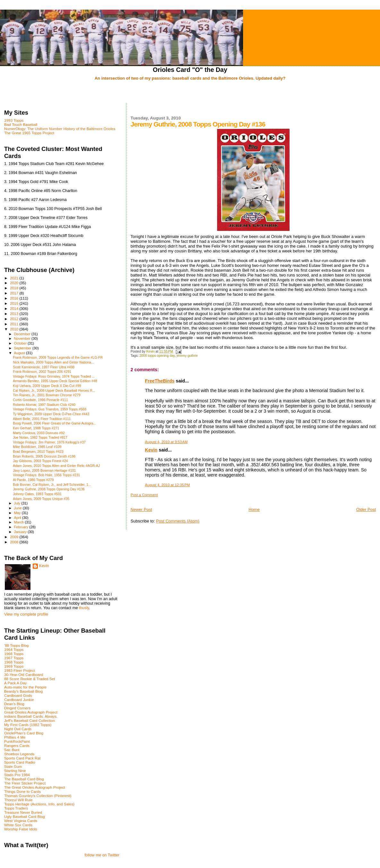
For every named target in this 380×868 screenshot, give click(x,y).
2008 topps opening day (157, 356)
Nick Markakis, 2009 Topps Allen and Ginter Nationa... (53, 362)
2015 (15, 303)
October (21, 343)
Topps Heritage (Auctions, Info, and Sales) (39, 804)
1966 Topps (14, 654)
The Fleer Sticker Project (25, 783)
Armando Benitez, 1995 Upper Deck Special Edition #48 (55, 381)
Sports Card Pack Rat (22, 758)
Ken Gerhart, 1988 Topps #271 (36, 428)
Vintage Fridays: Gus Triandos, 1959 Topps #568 (50, 409)
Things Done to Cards (22, 791)
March (20, 522)
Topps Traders (16, 808)
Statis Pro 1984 (17, 775)
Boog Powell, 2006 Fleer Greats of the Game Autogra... (54, 423)
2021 (15, 278)
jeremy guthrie (187, 356)
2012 (15, 319)
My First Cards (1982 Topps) (28, 725)
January (21, 532)
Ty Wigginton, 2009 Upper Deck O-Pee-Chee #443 (51, 414)
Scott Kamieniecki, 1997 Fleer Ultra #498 (44, 367)
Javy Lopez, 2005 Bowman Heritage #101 (44, 470)
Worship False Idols (21, 829)
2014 (15, 308)
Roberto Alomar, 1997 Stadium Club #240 (44, 405)
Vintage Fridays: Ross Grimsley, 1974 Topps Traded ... (54, 376)
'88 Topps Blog (16, 645)
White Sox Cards (18, 825)
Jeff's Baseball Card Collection (30, 720)
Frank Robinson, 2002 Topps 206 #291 (42, 372)
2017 (15, 293)
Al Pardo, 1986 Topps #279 (33, 480)
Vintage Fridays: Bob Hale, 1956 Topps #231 (46, 475)
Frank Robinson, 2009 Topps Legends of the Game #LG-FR (58, 357)
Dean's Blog (14, 704)
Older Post (366, 509)
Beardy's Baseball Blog (23, 691)
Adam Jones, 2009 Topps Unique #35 (41, 499)
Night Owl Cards (18, 729)
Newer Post (141, 509)
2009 (15, 537)
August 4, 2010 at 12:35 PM (167, 485)
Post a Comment (144, 495)
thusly (84, 608)
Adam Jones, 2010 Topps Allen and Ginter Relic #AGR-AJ (56, 466)
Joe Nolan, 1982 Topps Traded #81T (40, 437)
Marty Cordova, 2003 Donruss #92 (39, 433)
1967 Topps (14, 658)
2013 (15, 314)
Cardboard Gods (18, 695)
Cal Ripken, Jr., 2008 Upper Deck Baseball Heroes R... (54, 390)
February (22, 527)
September (23, 348)
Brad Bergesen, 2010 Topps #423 (38, 452)
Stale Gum (13, 766)
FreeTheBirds (160, 381)
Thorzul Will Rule (18, 800)
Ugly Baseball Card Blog (25, 816)
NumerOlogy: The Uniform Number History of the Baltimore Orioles (60, 129)
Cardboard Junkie (19, 700)
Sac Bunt (12, 750)
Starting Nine (15, 771)
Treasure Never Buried (23, 812)
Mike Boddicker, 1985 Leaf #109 (37, 447)
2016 (15, 298)
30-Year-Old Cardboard (24, 675)
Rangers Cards (17, 745)
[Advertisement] (190, 92)
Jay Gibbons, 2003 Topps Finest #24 (40, 461)
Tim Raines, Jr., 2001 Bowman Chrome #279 (47, 395)
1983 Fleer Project (20, 670)
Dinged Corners (17, 708)
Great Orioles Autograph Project (31, 712)
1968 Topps (14, 662)
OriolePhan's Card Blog (24, 733)
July (18, 503)
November (23, 338)
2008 (15, 542)
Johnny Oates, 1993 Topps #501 (37, 494)
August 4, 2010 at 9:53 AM (166, 442)
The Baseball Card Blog (24, 779)
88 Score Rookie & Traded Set (30, 679)
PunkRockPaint (17, 741)
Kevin (151, 450)
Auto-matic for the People (25, 687)
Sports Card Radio (20, 762)
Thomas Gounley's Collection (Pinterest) (38, 796)
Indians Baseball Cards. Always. (31, 716)
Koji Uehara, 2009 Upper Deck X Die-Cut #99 (47, 386)
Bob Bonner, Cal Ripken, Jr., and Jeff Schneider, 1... (52, 485)
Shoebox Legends (19, 754)
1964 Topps (14, 649)
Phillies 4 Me (15, 737)
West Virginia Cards (21, 821)
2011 (15, 324)
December (23, 334)
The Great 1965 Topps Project (29, 133)
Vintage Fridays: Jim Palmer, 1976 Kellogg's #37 (49, 442)
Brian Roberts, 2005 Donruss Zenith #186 (44, 456)
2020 (15, 283)
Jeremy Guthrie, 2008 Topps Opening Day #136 (49, 489)
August (20, 353)
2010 (15, 329)
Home (254, 509)
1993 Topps (14, 120)
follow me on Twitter (102, 855)
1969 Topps (14, 666)
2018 (15, 288)
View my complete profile (26, 614)
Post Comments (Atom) (178, 521)
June (18, 508)
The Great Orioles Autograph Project (35, 787)
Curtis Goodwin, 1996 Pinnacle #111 (40, 400)
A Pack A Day (15, 683)
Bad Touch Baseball (21, 124)
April (18, 518)
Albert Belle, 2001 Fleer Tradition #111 (42, 419)
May (18, 513)
